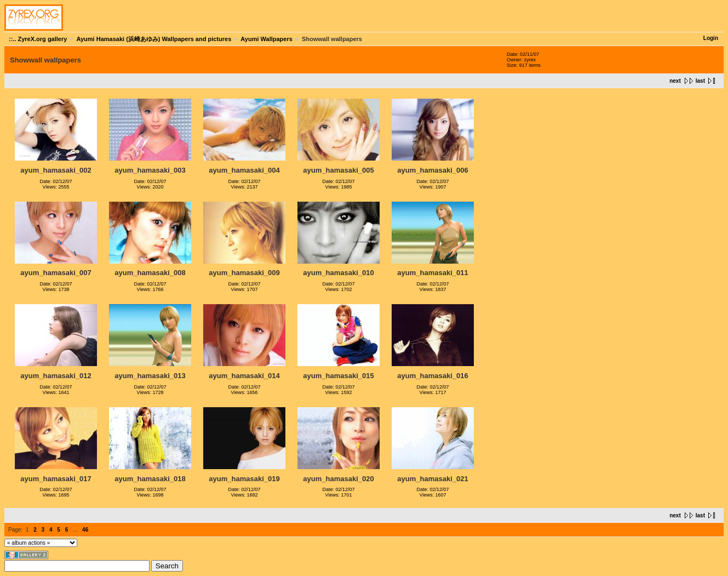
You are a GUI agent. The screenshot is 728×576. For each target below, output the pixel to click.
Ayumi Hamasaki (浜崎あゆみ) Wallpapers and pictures (154, 39)
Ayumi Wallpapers (266, 39)
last (700, 81)
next (675, 81)
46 (85, 530)
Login (711, 38)
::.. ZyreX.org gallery (38, 39)
